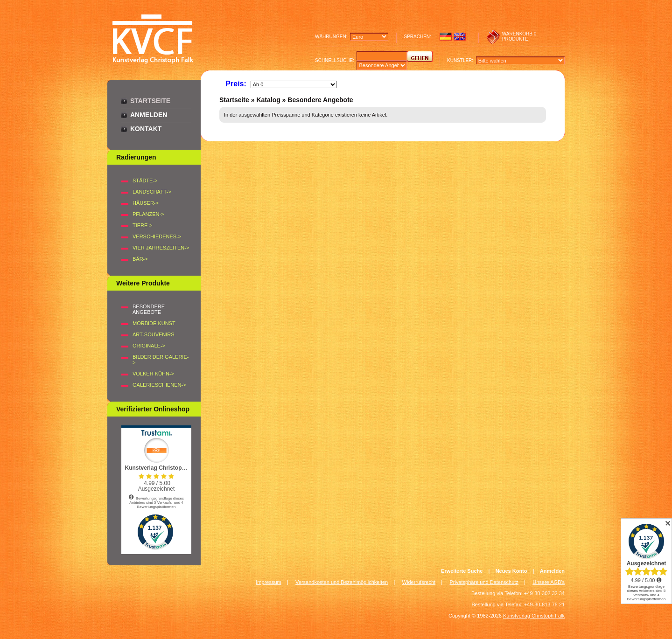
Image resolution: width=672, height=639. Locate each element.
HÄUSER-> (146, 203)
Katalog (268, 100)
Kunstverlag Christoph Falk (534, 616)
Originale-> (149, 346)
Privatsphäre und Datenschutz (484, 582)
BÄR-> (140, 259)
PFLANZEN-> (148, 214)
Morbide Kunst (154, 323)
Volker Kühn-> (153, 374)
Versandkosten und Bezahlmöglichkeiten (342, 582)
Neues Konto (511, 571)
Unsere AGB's (549, 582)
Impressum (268, 582)
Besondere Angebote (320, 100)
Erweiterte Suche (462, 571)
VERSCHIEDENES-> (157, 236)
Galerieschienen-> (159, 385)
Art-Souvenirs (154, 334)
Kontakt (146, 129)
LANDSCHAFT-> (152, 192)
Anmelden (149, 115)
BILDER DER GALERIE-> (161, 360)
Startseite (150, 101)
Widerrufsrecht (419, 582)
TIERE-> (142, 225)
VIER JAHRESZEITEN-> (161, 248)
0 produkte (519, 36)
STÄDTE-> (145, 181)
